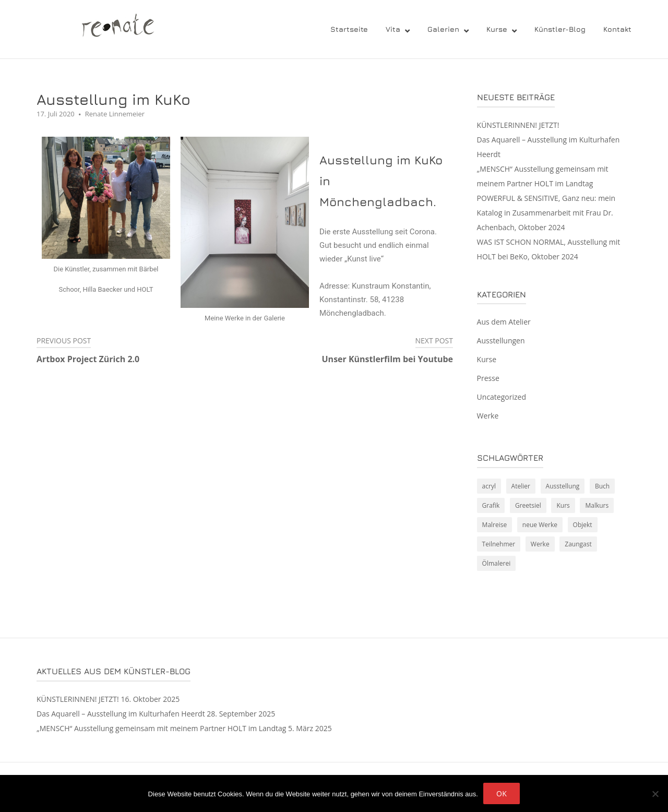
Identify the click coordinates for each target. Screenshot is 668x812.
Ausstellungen (501, 341)
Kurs (563, 505)
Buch (602, 486)
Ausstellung (563, 486)
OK (502, 793)
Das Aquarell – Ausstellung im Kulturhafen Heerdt (121, 714)
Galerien (443, 29)
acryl (489, 486)
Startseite (349, 29)
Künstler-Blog (560, 29)
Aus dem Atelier (504, 322)
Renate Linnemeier (115, 114)
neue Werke (540, 525)
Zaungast (578, 544)
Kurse (497, 29)
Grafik (491, 505)
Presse (488, 378)
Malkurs (597, 505)
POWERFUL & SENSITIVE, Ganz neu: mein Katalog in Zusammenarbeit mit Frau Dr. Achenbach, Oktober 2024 (546, 213)
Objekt (583, 525)
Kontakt (617, 29)
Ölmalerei (497, 563)
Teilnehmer (499, 544)
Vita (393, 29)
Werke (488, 416)
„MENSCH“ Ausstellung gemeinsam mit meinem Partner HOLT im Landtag (161, 728)
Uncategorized (502, 397)
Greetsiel (528, 505)
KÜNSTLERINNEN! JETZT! (518, 125)
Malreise (495, 525)
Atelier (521, 486)
